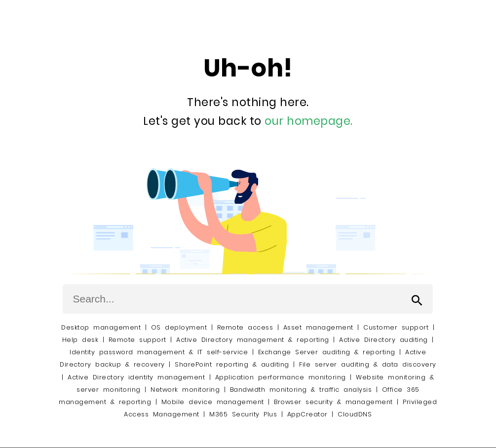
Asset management (318, 327)
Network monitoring (185, 390)
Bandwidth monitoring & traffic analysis (301, 390)
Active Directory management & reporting (255, 340)
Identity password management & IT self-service (159, 352)
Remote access (245, 327)
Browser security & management (333, 402)
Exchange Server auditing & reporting (329, 352)
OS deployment (179, 327)
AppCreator (307, 414)
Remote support (137, 340)
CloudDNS (355, 414)
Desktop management (101, 327)
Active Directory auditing (383, 340)
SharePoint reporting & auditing (232, 364)
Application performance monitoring (281, 377)
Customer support (396, 327)
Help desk (80, 340)
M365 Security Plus (243, 414)
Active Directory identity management (136, 377)
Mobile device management (213, 402)
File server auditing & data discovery (368, 364)
